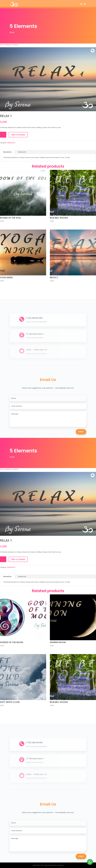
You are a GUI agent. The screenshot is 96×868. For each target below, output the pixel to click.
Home (2, 45)
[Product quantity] (3, 135)
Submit (81, 432)
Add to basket (18, 135)
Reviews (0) (22, 152)
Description (7, 152)
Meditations (9, 45)
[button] (93, 51)
